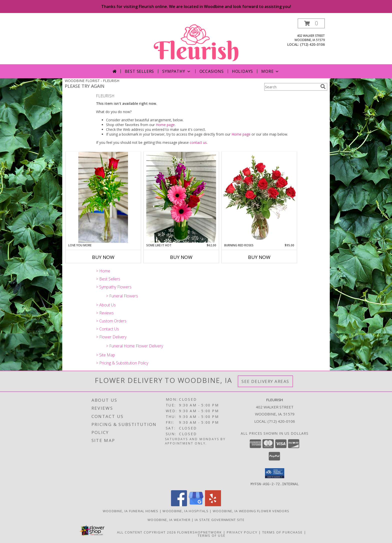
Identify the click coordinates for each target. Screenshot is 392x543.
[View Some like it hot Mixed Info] (181, 197)
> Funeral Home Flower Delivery (134, 346)
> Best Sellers (108, 279)
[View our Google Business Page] (196, 505)
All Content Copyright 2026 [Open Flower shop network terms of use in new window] (146, 532)
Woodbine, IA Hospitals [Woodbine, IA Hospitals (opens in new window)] (185, 511)
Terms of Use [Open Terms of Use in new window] (212, 535)
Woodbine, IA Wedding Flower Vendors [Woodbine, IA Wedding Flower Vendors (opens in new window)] (251, 511)
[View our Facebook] (179, 505)
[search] (323, 87)
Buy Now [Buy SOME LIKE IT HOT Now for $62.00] (181, 257)
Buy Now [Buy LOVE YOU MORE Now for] (103, 257)
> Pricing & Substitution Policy (122, 363)
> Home (103, 271)
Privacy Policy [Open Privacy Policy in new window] (242, 532)
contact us (198, 142)
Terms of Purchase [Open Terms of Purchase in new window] (282, 532)
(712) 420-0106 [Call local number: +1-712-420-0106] (312, 44)
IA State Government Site (220, 519)
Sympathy (177, 71)
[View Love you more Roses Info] (103, 197)
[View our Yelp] (213, 505)
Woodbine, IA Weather (169, 519)
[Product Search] (291, 87)
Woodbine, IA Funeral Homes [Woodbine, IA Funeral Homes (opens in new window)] (131, 511)
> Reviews (105, 313)
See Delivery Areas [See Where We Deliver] (265, 381)
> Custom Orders (111, 321)
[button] (311, 23)
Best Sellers (139, 71)
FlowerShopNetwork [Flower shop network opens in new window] (200, 532)
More (270, 71)
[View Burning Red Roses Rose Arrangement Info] (259, 197)
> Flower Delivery (111, 337)
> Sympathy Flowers (114, 287)
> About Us (106, 305)
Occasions (212, 71)
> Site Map (105, 355)
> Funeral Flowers (122, 296)
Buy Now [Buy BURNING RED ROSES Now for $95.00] (259, 257)
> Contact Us (107, 329)
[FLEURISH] (196, 41)
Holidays (242, 71)
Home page (165, 125)
